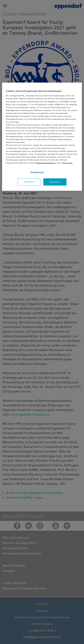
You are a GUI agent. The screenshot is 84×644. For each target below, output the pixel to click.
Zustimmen (55, 182)
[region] (42, 137)
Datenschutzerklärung (46, 163)
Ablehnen (29, 182)
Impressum (68, 163)
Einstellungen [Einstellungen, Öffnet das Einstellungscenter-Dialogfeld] (37, 172)
